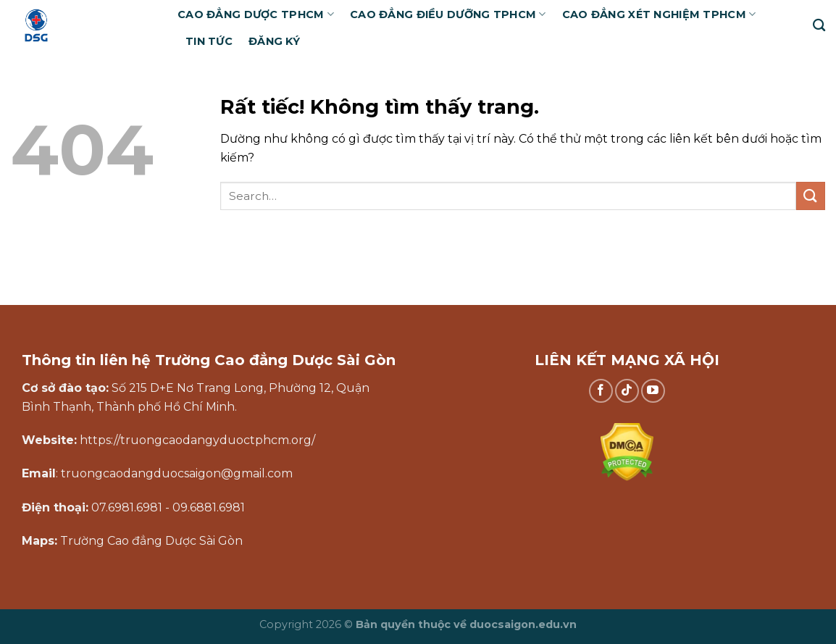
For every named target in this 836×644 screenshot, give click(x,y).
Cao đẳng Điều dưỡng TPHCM (448, 14)
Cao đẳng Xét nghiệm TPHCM (659, 14)
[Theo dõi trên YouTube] (653, 391)
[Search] (819, 26)
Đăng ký (274, 41)
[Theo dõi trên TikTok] (627, 391)
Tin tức (209, 41)
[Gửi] (811, 196)
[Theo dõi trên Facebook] (601, 391)
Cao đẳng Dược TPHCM (256, 14)
